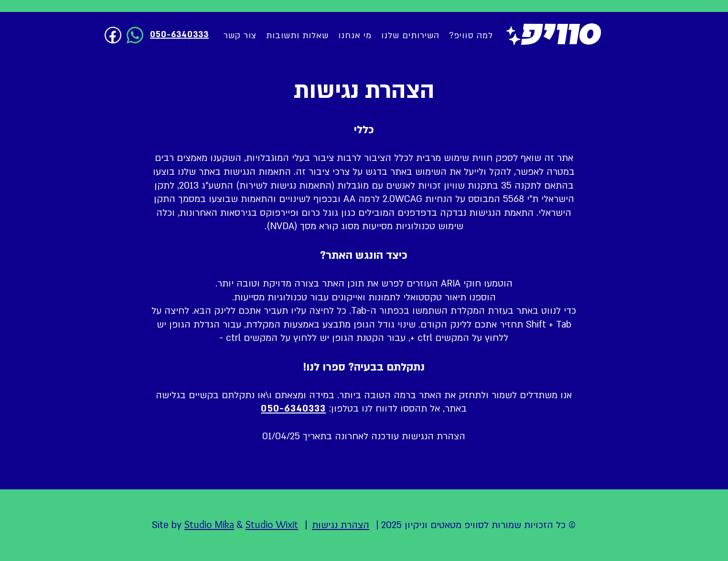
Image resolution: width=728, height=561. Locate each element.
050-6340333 (293, 409)
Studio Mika (209, 524)
